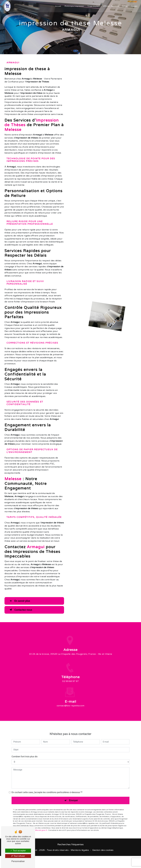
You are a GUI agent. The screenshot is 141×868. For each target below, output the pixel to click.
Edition (125, 6)
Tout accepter (18, 851)
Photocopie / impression (74, 6)
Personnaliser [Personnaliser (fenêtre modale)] (18, 861)
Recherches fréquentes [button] (71, 845)
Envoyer (74, 798)
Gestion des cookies (103, 850)
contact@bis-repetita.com (71, 703)
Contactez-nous (21, 610)
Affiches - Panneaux (111, 6)
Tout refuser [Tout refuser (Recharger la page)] (18, 856)
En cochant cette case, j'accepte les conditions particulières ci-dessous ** (47, 789)
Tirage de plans (93, 6)
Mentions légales (80, 850)
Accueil (58, 6)
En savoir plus (20, 601)
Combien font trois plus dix (25, 754)
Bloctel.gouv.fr (41, 827)
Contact (134, 6)
